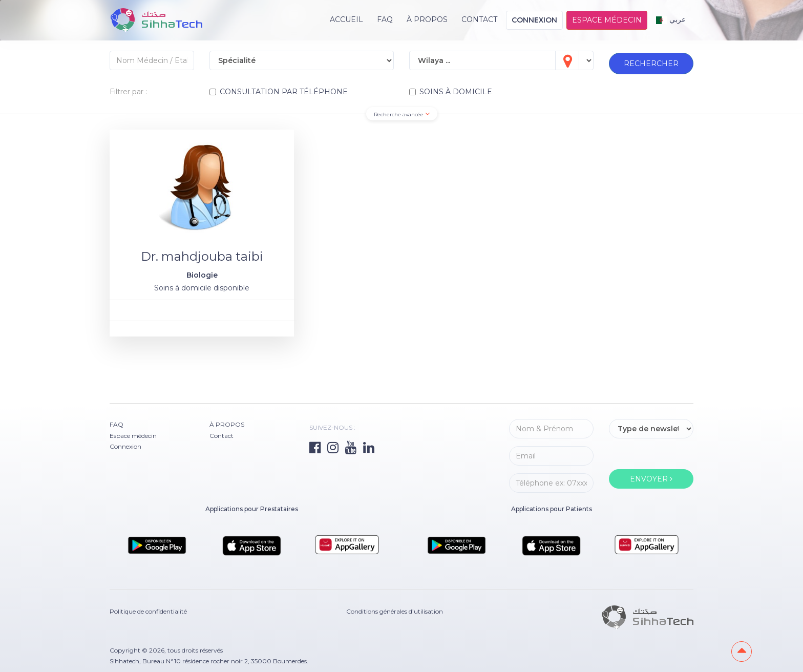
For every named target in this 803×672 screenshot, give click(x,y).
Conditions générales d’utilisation (395, 611)
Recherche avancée (402, 114)
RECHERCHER (651, 61)
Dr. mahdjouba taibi (202, 256)
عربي (671, 19)
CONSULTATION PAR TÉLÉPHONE (279, 92)
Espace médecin (607, 20)
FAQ (385, 19)
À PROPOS (427, 19)
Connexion (534, 20)
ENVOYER (651, 479)
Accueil (346, 19)
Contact (479, 19)
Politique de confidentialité (148, 611)
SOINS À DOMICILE (451, 92)
